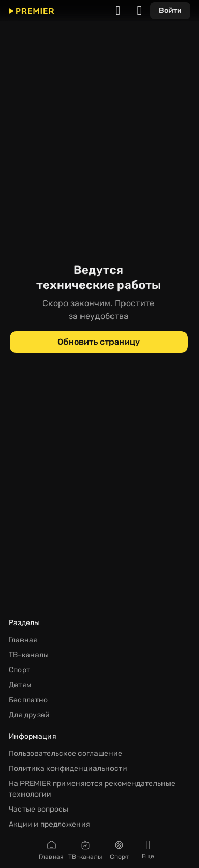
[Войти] (170, 11)
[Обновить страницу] (99, 342)
